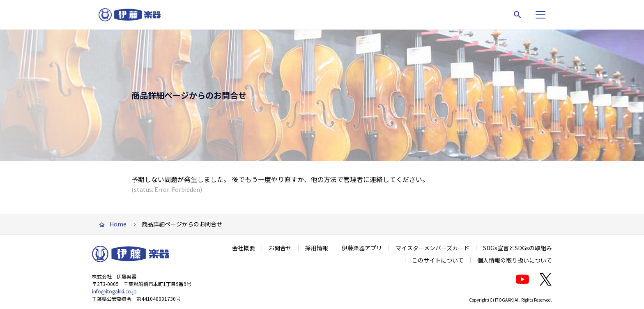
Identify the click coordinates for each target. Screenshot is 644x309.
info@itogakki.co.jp (114, 291)
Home (118, 224)
